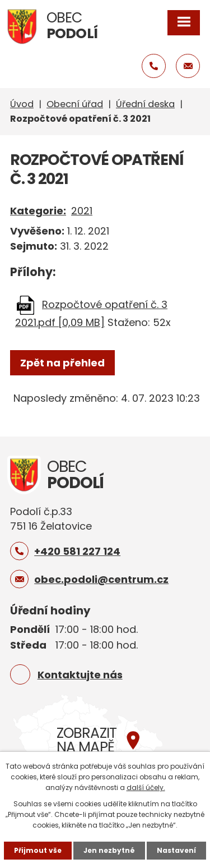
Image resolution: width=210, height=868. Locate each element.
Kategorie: (38, 211)
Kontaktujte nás (80, 675)
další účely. (146, 787)
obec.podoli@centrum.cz (101, 579)
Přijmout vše (38, 850)
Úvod (22, 104)
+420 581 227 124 (77, 551)
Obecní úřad (75, 104)
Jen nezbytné (109, 850)
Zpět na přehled (62, 363)
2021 (82, 211)
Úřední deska (145, 104)
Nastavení (176, 850)
